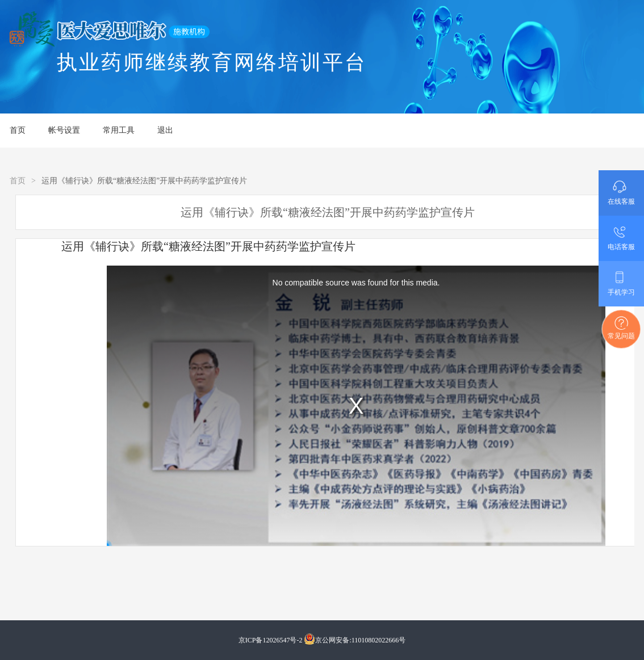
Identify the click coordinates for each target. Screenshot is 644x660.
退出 (165, 130)
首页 (18, 130)
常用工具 (119, 130)
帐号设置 (64, 130)
